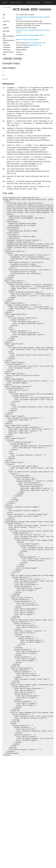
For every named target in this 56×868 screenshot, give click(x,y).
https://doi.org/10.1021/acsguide (27, 39)
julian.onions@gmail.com (36, 43)
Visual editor (48, 2)
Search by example (33, 2)
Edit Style (18, 59)
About (5, 2)
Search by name (16, 2)
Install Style (8, 59)
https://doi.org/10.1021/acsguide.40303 (30, 35)
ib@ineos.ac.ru (35, 45)
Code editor (7, 7)
